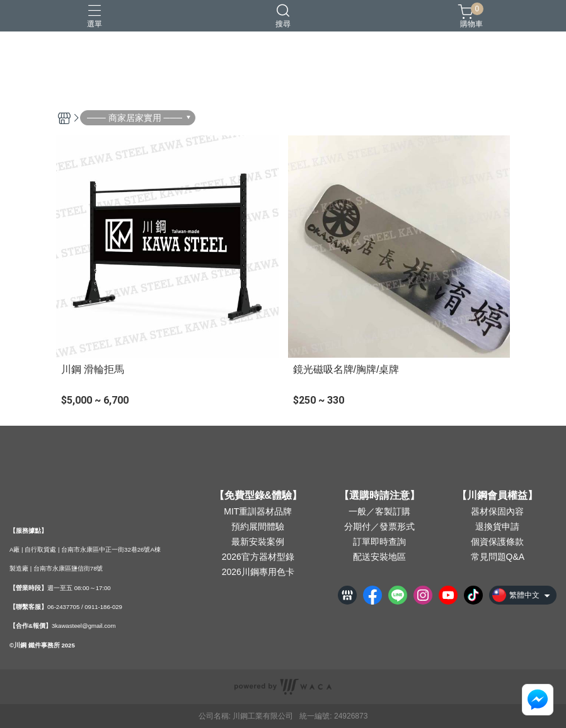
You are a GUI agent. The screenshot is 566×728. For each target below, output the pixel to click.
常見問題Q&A (498, 557)
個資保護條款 (497, 542)
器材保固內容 (497, 511)
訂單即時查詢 (379, 542)
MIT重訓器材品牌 (258, 511)
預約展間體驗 (258, 526)
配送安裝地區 (379, 557)
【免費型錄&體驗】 (258, 496)
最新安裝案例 (258, 542)
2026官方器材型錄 (258, 557)
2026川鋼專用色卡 (258, 572)
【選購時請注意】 (379, 496)
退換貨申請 (497, 526)
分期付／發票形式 (379, 526)
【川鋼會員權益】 (497, 496)
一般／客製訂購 (379, 511)
